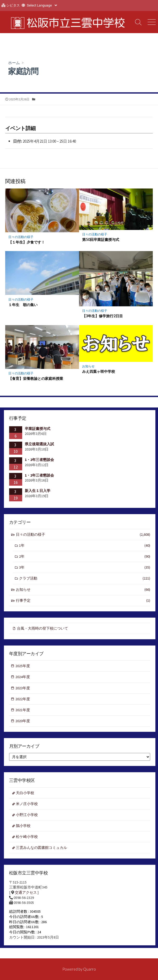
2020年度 (23, 721)
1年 (85, 546)
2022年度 (23, 699)
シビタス (13, 5)
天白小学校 (25, 793)
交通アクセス (26, 892)
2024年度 (23, 677)
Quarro (90, 969)
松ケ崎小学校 (27, 837)
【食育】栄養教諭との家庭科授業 (36, 378)
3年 (85, 567)
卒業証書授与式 (38, 429)
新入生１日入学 (38, 491)
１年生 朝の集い (23, 305)
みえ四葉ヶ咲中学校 (99, 371)
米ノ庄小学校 (27, 804)
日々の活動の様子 (21, 237)
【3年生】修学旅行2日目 (102, 316)
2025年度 (23, 666)
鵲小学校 (23, 826)
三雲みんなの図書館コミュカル (41, 848)
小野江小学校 (27, 815)
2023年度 (23, 688)
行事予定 (83, 601)
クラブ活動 (85, 578)
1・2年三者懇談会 (39, 460)
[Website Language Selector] (42, 5)
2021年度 (23, 710)
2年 (85, 556)
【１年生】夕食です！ (27, 242)
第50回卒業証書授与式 (101, 239)
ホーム (14, 63)
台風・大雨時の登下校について (42, 628)
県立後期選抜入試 (39, 444)
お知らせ (88, 366)
